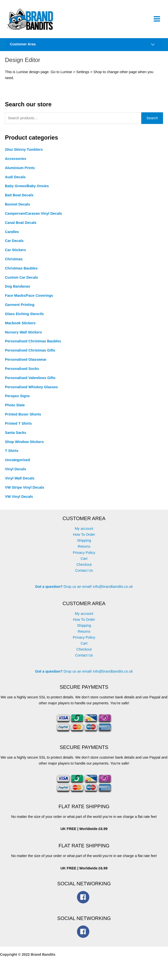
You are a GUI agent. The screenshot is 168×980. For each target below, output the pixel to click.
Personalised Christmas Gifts (30, 354)
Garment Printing (20, 308)
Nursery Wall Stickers (23, 336)
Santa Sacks (16, 436)
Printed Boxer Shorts (23, 418)
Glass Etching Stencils (24, 318)
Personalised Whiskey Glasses (31, 390)
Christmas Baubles (21, 272)
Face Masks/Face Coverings (29, 299)
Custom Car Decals (22, 281)
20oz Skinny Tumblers (24, 153)
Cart (84, 562)
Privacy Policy (84, 556)
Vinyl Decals (16, 473)
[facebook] (84, 901)
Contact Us (84, 574)
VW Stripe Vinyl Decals (25, 491)
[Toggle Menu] (153, 48)
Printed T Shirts (18, 427)
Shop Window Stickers (24, 445)
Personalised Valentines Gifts (30, 382)
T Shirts (12, 454)
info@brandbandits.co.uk (113, 590)
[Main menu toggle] (157, 20)
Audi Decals (15, 180)
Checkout (84, 568)
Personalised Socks (22, 372)
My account (84, 532)
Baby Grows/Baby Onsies (27, 190)
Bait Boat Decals (19, 199)
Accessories (16, 162)
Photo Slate (15, 409)
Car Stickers (15, 254)
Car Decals (14, 244)
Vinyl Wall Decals (20, 482)
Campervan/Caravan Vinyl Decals (34, 217)
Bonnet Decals (17, 208)
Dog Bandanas (18, 290)
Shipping (84, 544)
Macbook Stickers (20, 327)
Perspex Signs (17, 400)
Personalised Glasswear (26, 363)
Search (152, 122)
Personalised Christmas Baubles (33, 345)
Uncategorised (17, 464)
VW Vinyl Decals (19, 500)
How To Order (84, 538)
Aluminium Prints (20, 171)
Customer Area (23, 47)
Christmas (14, 263)
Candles (12, 235)
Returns (84, 550)
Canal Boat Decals (21, 226)
